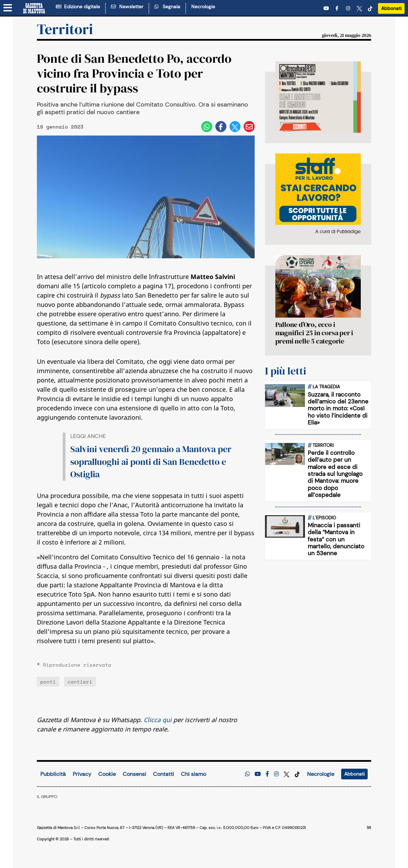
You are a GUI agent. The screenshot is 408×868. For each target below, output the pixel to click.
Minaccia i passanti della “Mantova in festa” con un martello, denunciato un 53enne (336, 539)
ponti (48, 682)
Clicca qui (158, 720)
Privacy (82, 774)
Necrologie (203, 7)
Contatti (164, 774)
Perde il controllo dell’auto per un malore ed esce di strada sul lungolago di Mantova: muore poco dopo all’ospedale (335, 474)
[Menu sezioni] (8, 8)
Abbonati (391, 8)
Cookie (107, 774)
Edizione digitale (78, 7)
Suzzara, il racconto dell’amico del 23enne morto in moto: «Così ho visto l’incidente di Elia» (338, 409)
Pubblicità (53, 774)
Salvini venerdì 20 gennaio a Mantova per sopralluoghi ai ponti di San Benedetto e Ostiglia (151, 462)
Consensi (134, 774)
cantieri (80, 682)
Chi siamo (193, 774)
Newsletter (127, 7)
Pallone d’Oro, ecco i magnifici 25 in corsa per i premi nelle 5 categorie (314, 333)
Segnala (167, 7)
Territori (65, 29)
